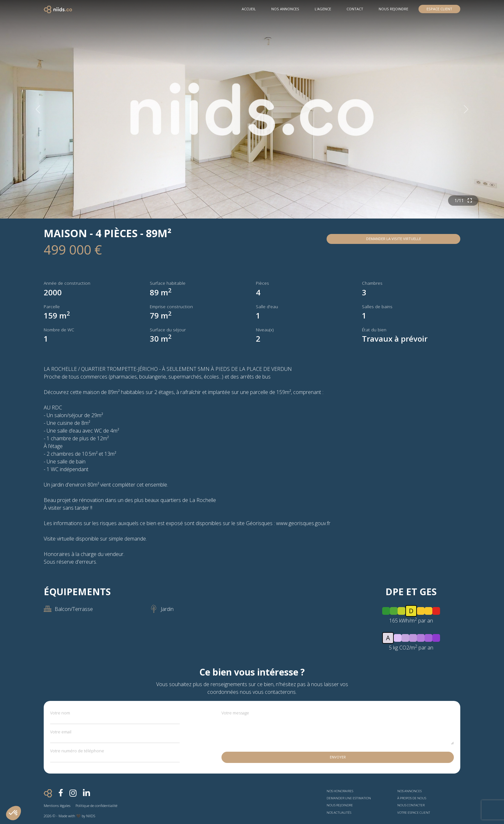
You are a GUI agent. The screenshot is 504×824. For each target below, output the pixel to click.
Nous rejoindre (393, 9)
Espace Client (439, 9)
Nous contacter (411, 805)
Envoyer (338, 757)
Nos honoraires (340, 791)
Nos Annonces (285, 9)
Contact (355, 9)
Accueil (249, 9)
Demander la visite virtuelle (394, 239)
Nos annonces (410, 791)
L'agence (323, 9)
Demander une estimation (349, 798)
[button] (14, 813)
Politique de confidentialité (96, 806)
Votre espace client (414, 813)
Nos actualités (339, 813)
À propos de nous (412, 798)
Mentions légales (57, 806)
